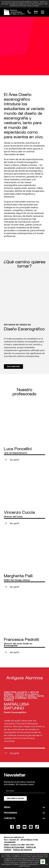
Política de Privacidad (14, 847)
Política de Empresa (23, 850)
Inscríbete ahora (15, 798)
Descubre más (13, 366)
